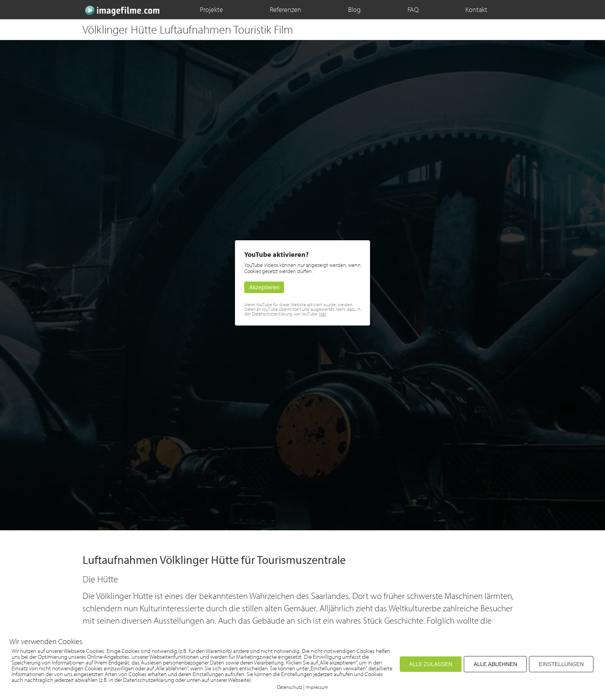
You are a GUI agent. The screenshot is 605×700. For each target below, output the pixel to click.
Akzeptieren (264, 287)
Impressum (317, 687)
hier (323, 314)
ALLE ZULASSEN (431, 664)
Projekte (211, 9)
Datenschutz (290, 687)
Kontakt (476, 9)
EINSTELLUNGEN (561, 664)
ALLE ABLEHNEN (495, 664)
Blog (354, 9)
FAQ (413, 9)
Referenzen (286, 9)
